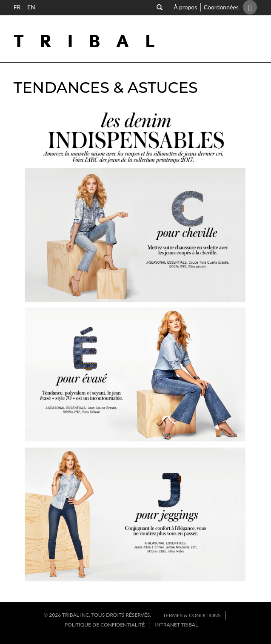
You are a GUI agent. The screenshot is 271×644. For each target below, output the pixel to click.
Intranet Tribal (176, 625)
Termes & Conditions (192, 615)
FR (17, 7)
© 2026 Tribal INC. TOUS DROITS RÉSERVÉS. (98, 615)
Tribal (92, 42)
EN (31, 7)
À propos (187, 7)
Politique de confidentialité (105, 625)
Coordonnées (220, 7)
